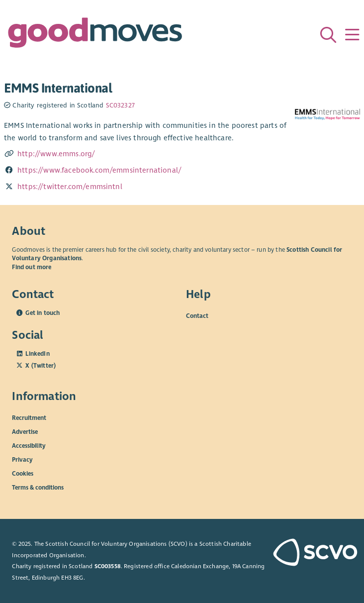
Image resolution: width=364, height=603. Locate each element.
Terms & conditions (38, 487)
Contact (197, 316)
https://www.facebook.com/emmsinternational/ (99, 170)
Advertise (25, 431)
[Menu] (352, 35)
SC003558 (108, 566)
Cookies (23, 473)
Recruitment (29, 417)
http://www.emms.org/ (56, 154)
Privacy (22, 459)
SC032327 (120, 105)
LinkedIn (37, 354)
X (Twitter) (41, 366)
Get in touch (43, 313)
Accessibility (29, 445)
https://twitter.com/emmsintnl (70, 187)
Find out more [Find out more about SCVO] (32, 267)
